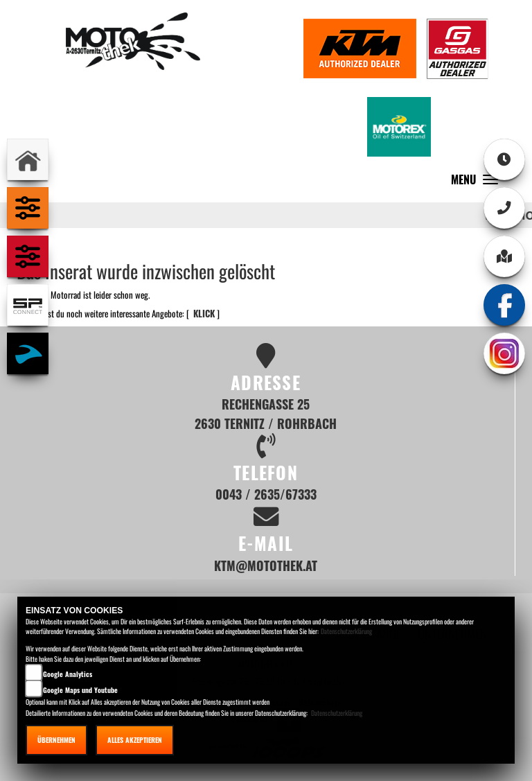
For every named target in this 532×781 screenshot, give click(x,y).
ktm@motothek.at (266, 565)
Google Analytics (68, 674)
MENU (478, 183)
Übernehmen (56, 740)
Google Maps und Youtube (80, 690)
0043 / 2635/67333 (266, 494)
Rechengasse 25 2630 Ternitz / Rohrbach (266, 413)
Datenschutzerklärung (346, 631)
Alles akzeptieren (135, 740)
